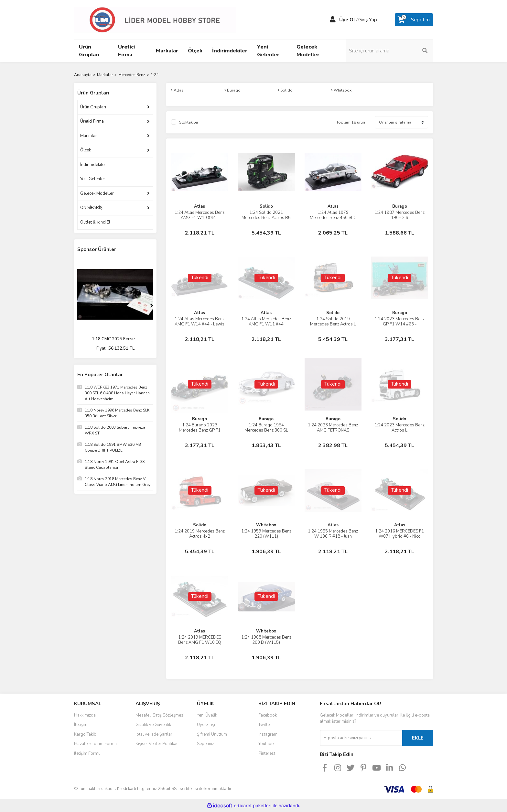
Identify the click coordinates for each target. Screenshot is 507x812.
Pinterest (267, 753)
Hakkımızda (85, 715)
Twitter (265, 725)
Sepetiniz (205, 744)
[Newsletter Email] (361, 738)
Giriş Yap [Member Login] (368, 20)
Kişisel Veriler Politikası (157, 744)
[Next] (152, 306)
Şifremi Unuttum (212, 734)
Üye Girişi (206, 725)
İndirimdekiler (93, 165)
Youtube (266, 744)
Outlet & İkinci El (95, 222)
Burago (400, 206)
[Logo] (155, 19)
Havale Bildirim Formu (95, 744)
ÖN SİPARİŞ (91, 208)
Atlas (200, 206)
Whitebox (266, 525)
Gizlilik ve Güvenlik (153, 725)
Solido (266, 206)
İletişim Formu (87, 753)
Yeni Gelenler (93, 179)
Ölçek (86, 150)
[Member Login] (333, 20)
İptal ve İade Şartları (154, 734)
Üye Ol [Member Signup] (347, 20)
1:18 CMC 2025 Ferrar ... (115, 339)
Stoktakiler (189, 122)
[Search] (389, 51)
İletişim (81, 725)
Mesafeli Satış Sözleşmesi (160, 715)
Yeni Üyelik (207, 715)
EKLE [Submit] (418, 738)
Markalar (89, 136)
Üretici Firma (92, 121)
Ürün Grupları (93, 107)
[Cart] (414, 20)
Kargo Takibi (86, 734)
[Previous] (79, 306)
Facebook (268, 715)
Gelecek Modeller (97, 193)
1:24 (155, 75)
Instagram (268, 734)
